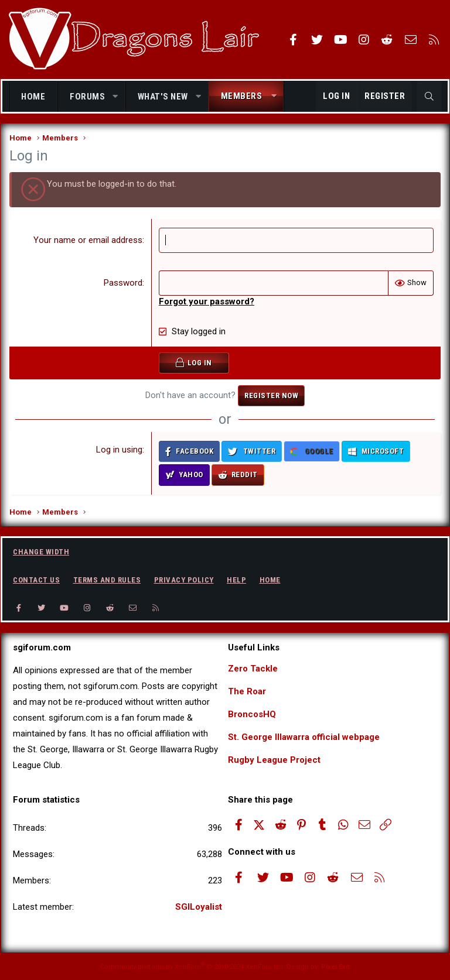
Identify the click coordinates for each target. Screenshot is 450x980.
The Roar (247, 691)
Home (33, 97)
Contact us (36, 580)
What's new (163, 97)
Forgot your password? (207, 301)
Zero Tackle (253, 669)
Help (236, 580)
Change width (41, 552)
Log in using (119, 450)
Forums (87, 97)
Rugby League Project (274, 760)
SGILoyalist (199, 907)
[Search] (429, 97)
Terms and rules (107, 580)
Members (242, 96)
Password (123, 283)
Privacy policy (184, 580)
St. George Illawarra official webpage (304, 737)
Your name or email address (88, 240)
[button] (116, 97)
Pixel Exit (335, 967)
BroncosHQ (252, 714)
